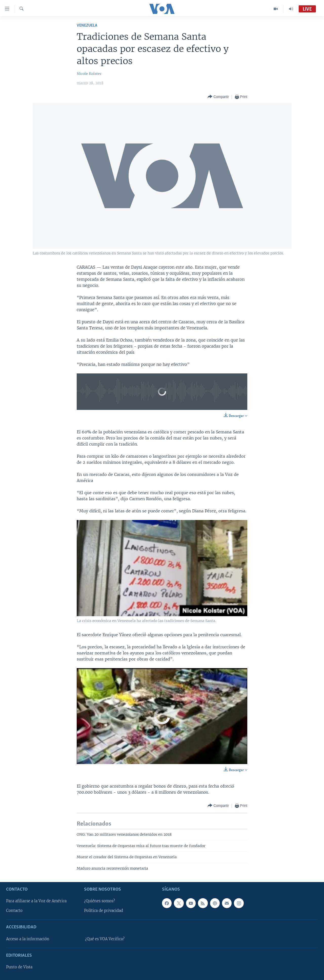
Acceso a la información (28, 939)
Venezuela (87, 25)
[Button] (218, 97)
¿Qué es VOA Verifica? (105, 939)
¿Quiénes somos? (99, 901)
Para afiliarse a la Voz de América (36, 901)
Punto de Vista (19, 967)
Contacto (14, 911)
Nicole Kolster (89, 74)
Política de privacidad (104, 911)
